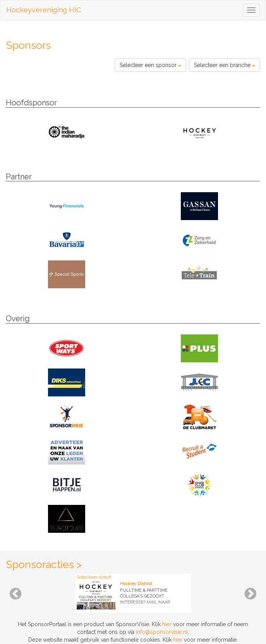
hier (167, 624)
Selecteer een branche (225, 65)
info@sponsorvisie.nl (162, 632)
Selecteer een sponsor (150, 65)
